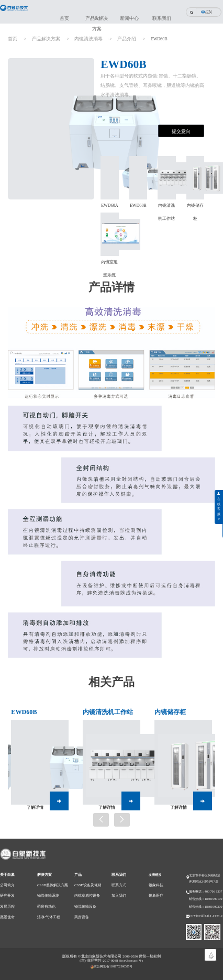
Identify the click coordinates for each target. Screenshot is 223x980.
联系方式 (119, 893)
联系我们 (162, 18)
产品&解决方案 (97, 21)
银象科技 (156, 893)
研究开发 (7, 904)
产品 (78, 883)
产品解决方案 (46, 39)
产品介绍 (127, 39)
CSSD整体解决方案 (53, 893)
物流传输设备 (85, 915)
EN (209, 12)
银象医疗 (156, 904)
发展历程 (7, 915)
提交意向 (181, 131)
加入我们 (119, 904)
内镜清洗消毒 (88, 39)
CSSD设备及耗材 (88, 893)
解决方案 (44, 883)
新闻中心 (129, 18)
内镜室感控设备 (87, 904)
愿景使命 (7, 925)
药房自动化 (46, 915)
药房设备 (82, 925)
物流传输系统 (48, 904)
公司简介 (7, 893)
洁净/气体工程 (49, 925)
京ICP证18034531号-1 (131, 969)
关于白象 (7, 883)
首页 (64, 18)
